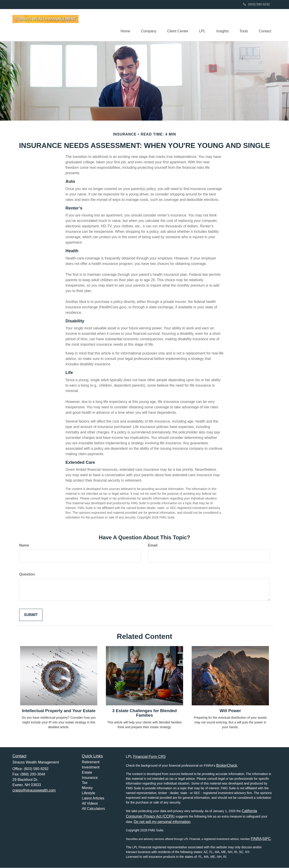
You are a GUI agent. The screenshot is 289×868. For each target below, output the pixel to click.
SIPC (267, 839)
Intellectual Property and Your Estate (59, 711)
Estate (87, 773)
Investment (91, 767)
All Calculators (93, 809)
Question (27, 574)
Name (24, 546)
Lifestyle (89, 793)
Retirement (91, 762)
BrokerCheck (227, 766)
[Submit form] (31, 615)
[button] (146, 25)
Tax (85, 783)
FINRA (256, 839)
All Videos (90, 804)
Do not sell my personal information (162, 822)
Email (153, 546)
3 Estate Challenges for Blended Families (144, 713)
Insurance (90, 778)
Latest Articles (93, 798)
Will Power (230, 711)
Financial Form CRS (149, 757)
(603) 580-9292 (257, 4)
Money (87, 788)
